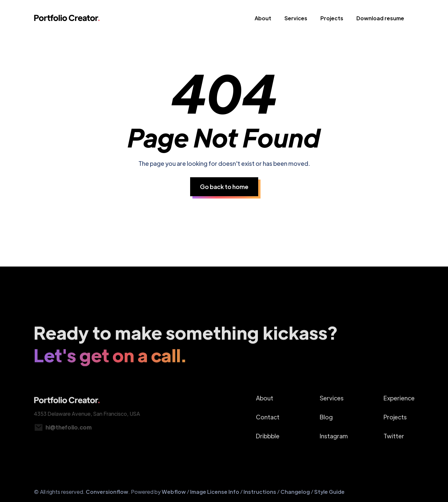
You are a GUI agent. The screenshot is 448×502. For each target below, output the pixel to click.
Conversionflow (107, 492)
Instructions (260, 492)
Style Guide (329, 492)
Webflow (174, 492)
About (263, 18)
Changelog (295, 492)
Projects (332, 18)
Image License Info (215, 492)
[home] (67, 20)
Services (296, 18)
